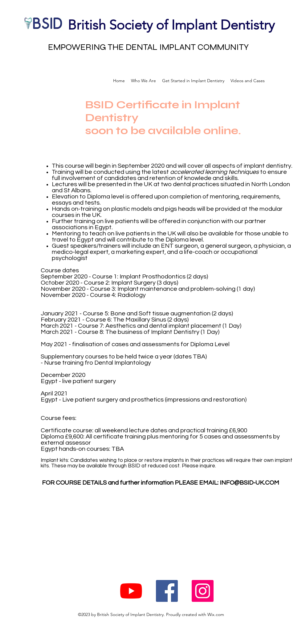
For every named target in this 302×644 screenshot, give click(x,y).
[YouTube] (131, 591)
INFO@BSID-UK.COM (249, 483)
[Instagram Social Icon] (203, 591)
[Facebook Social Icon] (167, 591)
